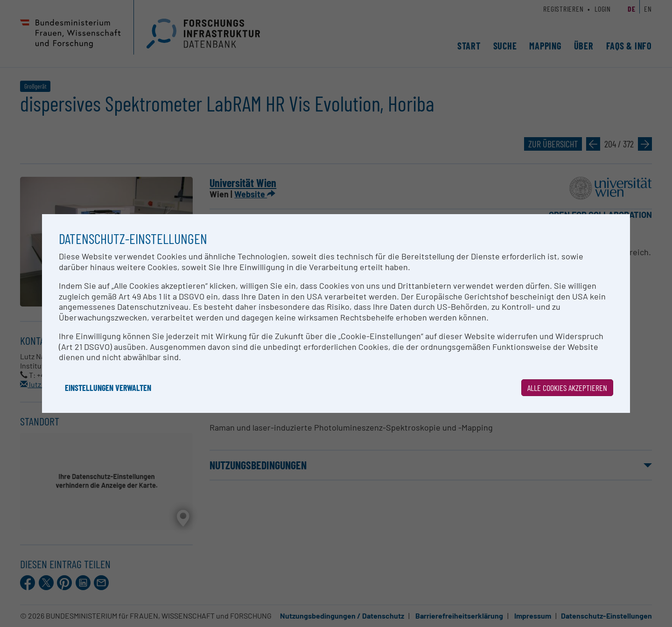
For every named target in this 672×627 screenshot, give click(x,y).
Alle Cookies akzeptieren (567, 388)
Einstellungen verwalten (108, 388)
